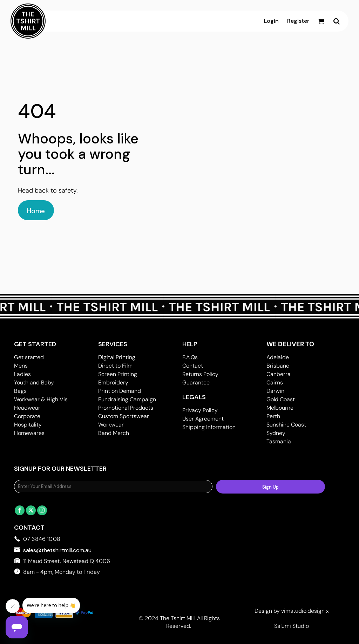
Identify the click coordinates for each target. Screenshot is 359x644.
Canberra (279, 374)
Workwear (111, 425)
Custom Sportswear (124, 416)
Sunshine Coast (286, 425)
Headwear (27, 408)
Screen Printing (118, 374)
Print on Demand (120, 391)
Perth (273, 416)
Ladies (22, 374)
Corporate (27, 416)
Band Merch (114, 433)
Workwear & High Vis (41, 399)
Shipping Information (209, 427)
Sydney (276, 433)
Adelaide (278, 357)
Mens (21, 366)
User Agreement (203, 419)
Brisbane (278, 366)
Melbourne (280, 408)
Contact (193, 366)
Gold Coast (281, 399)
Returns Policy (200, 374)
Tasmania (279, 441)
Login (271, 21)
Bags (20, 391)
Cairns (275, 383)
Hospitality (28, 425)
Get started (29, 357)
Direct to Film (115, 366)
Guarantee (196, 383)
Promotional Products (126, 408)
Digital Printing (117, 357)
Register (298, 21)
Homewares (29, 433)
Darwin (275, 391)
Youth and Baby (34, 383)
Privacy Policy (200, 410)
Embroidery (113, 383)
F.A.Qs (190, 357)
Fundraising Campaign (127, 399)
